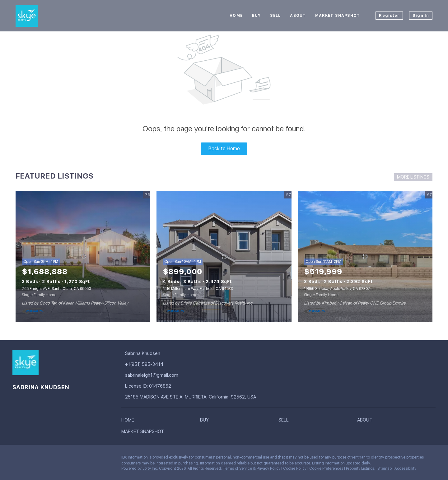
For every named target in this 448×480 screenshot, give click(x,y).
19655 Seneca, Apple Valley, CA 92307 (337, 289)
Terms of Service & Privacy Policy (252, 468)
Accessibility (405, 468)
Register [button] (389, 16)
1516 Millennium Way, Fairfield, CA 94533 (198, 289)
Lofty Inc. (150, 468)
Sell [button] (275, 16)
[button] (129, 421)
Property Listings (360, 468)
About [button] (298, 16)
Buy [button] (256, 16)
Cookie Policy (295, 468)
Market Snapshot (338, 16)
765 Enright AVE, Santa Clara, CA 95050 (56, 289)
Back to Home (224, 149)
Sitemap (385, 468)
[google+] (30, 459)
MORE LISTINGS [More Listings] (413, 177)
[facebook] (17, 459)
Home (236, 16)
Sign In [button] (421, 16)
